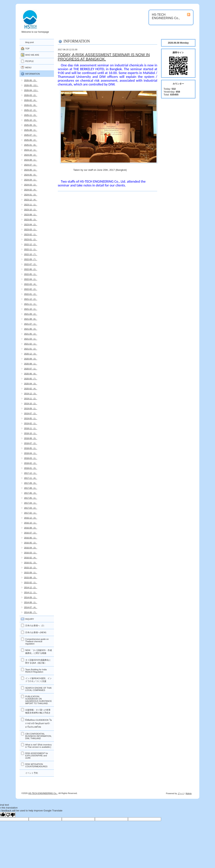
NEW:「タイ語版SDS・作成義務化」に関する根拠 (39, 652)
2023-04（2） (31, 225)
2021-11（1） (31, 304)
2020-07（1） (31, 369)
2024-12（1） (31, 150)
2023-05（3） (31, 220)
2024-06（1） (31, 170)
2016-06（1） (31, 538)
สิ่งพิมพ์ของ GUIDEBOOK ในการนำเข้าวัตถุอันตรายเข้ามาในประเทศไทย (39, 723)
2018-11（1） (31, 428)
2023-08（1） (31, 215)
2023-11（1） (31, 205)
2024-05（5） (31, 175)
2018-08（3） (31, 438)
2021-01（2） (31, 349)
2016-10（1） (31, 523)
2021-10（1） (31, 309)
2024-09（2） (31, 155)
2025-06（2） (31, 140)
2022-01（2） (31, 294)
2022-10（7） (31, 254)
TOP (27, 49)
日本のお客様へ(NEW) (36, 632)
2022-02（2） (31, 289)
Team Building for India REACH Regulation (36, 671)
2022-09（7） (31, 259)
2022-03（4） (31, 284)
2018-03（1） (31, 458)
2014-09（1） (31, 597)
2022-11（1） (31, 249)
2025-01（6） (31, 145)
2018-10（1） (31, 433)
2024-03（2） (31, 185)
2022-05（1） (31, 274)
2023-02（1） (31, 234)
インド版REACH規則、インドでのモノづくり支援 (38, 680)
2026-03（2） (31, 95)
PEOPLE (29, 61)
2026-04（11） (31, 90)
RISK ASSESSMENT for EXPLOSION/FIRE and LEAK (37, 756)
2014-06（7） (31, 612)
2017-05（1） (31, 498)
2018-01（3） (31, 468)
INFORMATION (33, 74)
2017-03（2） (31, 508)
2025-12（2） (31, 110)
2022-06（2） (31, 269)
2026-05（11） (31, 85)
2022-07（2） (31, 264)
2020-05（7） (31, 379)
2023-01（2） (31, 239)
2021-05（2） (31, 334)
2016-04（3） (31, 548)
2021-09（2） (31, 314)
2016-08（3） (31, 528)
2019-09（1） (31, 408)
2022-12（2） (31, 244)
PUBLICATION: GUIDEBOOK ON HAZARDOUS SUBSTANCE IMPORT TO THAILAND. (39, 700)
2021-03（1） (31, 339)
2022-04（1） (31, 279)
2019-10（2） (31, 403)
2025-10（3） (31, 120)
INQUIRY (30, 619)
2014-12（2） (31, 587)
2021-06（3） (31, 329)
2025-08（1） (31, 130)
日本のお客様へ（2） (35, 626)
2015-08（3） (31, 578)
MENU (28, 68)
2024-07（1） (31, 165)
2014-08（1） (31, 602)
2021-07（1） (31, 324)
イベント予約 (32, 773)
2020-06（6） (31, 374)
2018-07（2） (31, 443)
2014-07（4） (31, 607)
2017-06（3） (31, 493)
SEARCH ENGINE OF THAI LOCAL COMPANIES (38, 689)
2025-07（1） (31, 135)
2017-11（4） (31, 478)
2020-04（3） (31, 384)
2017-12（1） (31, 473)
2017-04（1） (31, 503)
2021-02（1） (31, 344)
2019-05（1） (31, 418)
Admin (189, 793)
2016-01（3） (31, 563)
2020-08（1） (31, 364)
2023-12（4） (31, 200)
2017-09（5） (31, 483)
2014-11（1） (31, 592)
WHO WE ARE (32, 55)
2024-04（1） (31, 180)
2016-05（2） (31, 543)
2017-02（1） (31, 513)
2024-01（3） (31, 195)
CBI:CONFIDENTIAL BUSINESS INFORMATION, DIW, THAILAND (38, 736)
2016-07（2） (31, 533)
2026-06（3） (31, 80)
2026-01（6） (31, 105)
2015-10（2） (31, 568)
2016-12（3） (31, 518)
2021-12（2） (31, 299)
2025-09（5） (31, 125)
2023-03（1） (31, 229)
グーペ (181, 793)
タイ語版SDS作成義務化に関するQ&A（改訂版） (38, 661)
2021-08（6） (31, 319)
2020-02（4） (31, 389)
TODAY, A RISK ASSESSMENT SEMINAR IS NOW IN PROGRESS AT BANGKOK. (104, 57)
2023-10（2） (31, 210)
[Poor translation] (11, 815)
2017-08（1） (31, 488)
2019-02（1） (31, 423)
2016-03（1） (31, 553)
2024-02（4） (31, 190)
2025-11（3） (31, 115)
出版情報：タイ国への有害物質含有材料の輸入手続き (38, 711)
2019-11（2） (31, 399)
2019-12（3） (31, 394)
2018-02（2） (31, 463)
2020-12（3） (31, 354)
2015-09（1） (31, 573)
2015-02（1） (31, 582)
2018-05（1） (31, 448)
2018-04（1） (31, 453)
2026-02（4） (31, 100)
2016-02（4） (31, 558)
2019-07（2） (31, 413)
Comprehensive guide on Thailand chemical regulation (37, 641)
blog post (30, 42)
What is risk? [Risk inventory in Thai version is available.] (38, 746)
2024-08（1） (31, 160)
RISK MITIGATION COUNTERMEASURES (36, 765)
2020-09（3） (31, 359)
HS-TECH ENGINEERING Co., (43, 793)
